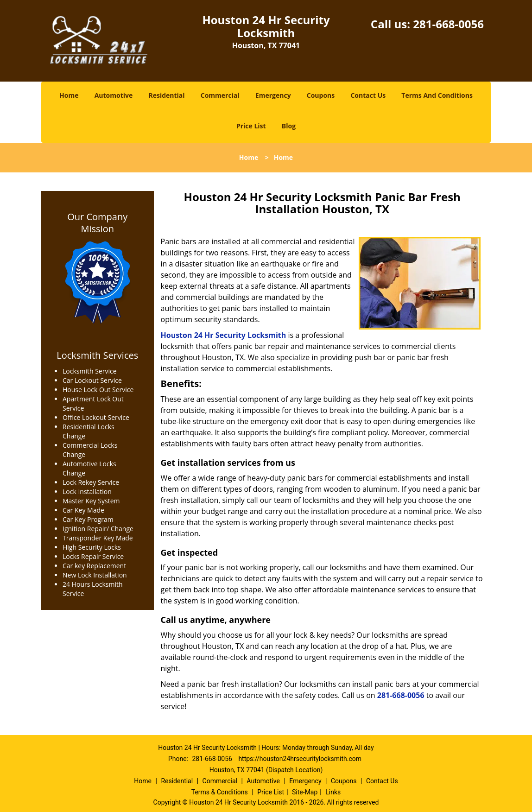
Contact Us (368, 95)
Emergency (273, 95)
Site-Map (305, 792)
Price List (251, 126)
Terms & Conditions (220, 792)
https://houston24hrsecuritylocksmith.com (300, 759)
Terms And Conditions (437, 95)
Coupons (321, 95)
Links (333, 792)
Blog (289, 126)
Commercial (220, 95)
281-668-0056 (448, 24)
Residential (166, 95)
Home (69, 95)
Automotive (114, 95)
